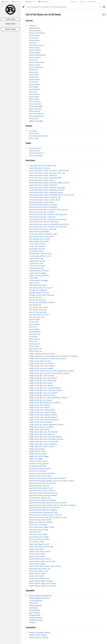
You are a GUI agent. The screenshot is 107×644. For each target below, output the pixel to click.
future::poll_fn (35, 344)
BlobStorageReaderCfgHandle (41, 596)
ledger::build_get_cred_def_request (43, 381)
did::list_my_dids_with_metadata (42, 302)
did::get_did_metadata (38, 290)
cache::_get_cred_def (37, 244)
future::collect (34, 319)
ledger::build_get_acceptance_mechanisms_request (49, 373)
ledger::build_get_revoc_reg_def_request (45, 388)
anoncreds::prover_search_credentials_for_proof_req (49, 224)
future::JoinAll (34, 80)
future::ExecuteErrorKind (39, 136)
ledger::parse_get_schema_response (43, 444)
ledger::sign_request (37, 449)
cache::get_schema (36, 251)
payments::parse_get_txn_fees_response (45, 508)
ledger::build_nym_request (39, 407)
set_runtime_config (36, 542)
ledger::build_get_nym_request (41, 385)
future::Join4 (34, 75)
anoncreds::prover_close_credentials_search (46, 193)
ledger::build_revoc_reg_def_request (43, 417)
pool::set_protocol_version (39, 539)
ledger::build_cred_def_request (41, 368)
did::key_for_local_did (38, 300)
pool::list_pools (35, 532)
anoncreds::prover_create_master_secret (45, 200)
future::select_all (36, 349)
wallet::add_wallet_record (39, 544)
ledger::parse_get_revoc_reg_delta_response (46, 439)
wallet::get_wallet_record (39, 571)
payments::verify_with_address (41, 522)
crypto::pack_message (38, 273)
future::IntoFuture (36, 156)
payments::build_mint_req (39, 486)
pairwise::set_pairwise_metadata (42, 473)
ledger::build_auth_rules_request (42, 366)
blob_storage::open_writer (39, 241)
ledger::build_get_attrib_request (42, 376)
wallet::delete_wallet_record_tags (42, 561)
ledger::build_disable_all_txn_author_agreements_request (51, 371)
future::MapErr (35, 89)
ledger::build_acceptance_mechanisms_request (47, 359)
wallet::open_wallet (37, 576)
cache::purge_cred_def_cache (40, 253)
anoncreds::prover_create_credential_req (45, 197)
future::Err (33, 43)
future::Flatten (35, 53)
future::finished (35, 332)
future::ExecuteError (37, 45)
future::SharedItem (36, 116)
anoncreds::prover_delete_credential (43, 205)
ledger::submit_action (38, 451)
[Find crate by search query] (98, 2)
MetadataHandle (36, 606)
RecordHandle (35, 610)
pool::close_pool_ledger (38, 525)
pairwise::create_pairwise (39, 464)
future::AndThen (35, 31)
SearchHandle (35, 613)
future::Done (34, 38)
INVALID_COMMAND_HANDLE (40, 633)
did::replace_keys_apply (39, 307)
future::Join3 (34, 72)
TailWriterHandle (36, 618)
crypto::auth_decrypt (37, 266)
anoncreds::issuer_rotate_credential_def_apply (47, 188)
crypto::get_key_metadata (39, 271)
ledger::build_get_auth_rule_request (43, 378)
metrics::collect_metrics (38, 461)
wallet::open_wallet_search (40, 578)
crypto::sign (34, 278)
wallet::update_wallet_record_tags (42, 583)
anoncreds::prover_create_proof (41, 202)
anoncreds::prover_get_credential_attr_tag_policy (48, 214)
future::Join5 (34, 77)
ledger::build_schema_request (41, 422)
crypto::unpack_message (39, 280)
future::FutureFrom (36, 153)
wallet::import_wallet (37, 574)
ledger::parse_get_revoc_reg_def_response (45, 437)
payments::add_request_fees (40, 476)
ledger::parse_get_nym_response (42, 434)
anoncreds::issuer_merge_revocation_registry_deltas (49, 183)
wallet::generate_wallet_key (40, 569)
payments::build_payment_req (41, 488)
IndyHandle (34, 603)
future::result (34, 346)
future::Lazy (34, 82)
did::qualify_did (35, 305)
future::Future (34, 151)
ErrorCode (33, 131)
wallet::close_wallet (37, 549)
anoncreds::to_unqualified (39, 232)
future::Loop (34, 138)
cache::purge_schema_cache (40, 256)
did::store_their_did (37, 317)
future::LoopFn (35, 84)
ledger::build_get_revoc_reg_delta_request (46, 390)
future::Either (34, 133)
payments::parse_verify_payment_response (46, 515)
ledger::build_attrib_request (40, 361)
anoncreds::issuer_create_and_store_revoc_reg (47, 173)
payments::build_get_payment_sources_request (47, 478)
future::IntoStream (36, 67)
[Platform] (30, 2)
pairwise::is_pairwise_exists (40, 469)
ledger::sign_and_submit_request (42, 446)
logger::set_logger (36, 459)
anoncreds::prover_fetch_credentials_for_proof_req (49, 210)
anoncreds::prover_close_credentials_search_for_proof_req (52, 195)
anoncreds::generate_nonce (40, 168)
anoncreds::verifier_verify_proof (41, 236)
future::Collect (35, 36)
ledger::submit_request (38, 454)
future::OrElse (34, 94)
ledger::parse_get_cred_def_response (43, 432)
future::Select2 (35, 101)
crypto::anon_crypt (36, 258)
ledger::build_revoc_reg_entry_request (44, 420)
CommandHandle (36, 601)
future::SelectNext (36, 106)
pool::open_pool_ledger (38, 534)
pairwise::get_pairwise (38, 466)
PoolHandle (34, 608)
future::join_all (35, 334)
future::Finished (35, 50)
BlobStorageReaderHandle (39, 598)
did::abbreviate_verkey (38, 285)
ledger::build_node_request (40, 405)
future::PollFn (34, 97)
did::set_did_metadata (38, 312)
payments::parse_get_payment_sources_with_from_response (52, 505)
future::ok (33, 341)
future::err (33, 327)
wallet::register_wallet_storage (41, 581)
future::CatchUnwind (37, 33)
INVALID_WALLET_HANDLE (39, 637)
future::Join (33, 70)
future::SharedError (36, 114)
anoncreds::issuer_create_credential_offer (45, 178)
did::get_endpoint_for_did (39, 293)
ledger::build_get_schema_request (42, 395)
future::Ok (33, 92)
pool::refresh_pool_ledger (39, 537)
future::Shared (35, 111)
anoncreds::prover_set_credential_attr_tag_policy (48, 227)
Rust (82, 2)
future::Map (34, 87)
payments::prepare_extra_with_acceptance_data (48, 517)
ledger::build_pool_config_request (42, 410)
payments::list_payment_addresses (43, 500)
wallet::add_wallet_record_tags (41, 547)
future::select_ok (35, 351)
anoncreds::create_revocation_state (43, 166)
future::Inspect (35, 65)
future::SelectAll (35, 104)
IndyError (33, 26)
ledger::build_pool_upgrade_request (43, 415)
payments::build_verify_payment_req (43, 493)
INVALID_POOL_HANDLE (38, 635)
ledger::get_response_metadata (41, 427)
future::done (34, 322)
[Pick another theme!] (23, 7)
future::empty (34, 324)
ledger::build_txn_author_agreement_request (46, 425)
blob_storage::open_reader (39, 239)
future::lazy (33, 337)
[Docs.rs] (5, 2)
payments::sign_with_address (40, 520)
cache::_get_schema (37, 246)
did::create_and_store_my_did (41, 288)
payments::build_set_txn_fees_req (42, 490)
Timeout (32, 623)
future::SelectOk (35, 109)
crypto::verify (34, 283)
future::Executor (35, 148)
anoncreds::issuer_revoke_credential (43, 185)
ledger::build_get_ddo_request (41, 383)
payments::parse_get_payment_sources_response (48, 503)
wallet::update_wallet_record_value (43, 586)
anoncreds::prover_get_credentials (42, 217)
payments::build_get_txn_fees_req (42, 483)
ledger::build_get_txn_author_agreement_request (48, 398)
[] (104, 15)
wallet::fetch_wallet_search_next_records (45, 566)
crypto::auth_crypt (36, 263)
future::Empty (34, 40)
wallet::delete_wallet (37, 556)
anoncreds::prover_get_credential (42, 212)
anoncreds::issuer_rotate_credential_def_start (47, 190)
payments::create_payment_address (43, 495)
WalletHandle (34, 28)
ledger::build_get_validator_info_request (45, 403)
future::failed (34, 329)
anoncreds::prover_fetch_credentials (43, 207)
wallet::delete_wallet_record (40, 559)
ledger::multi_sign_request (39, 429)
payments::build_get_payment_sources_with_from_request (52, 481)
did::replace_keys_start (38, 310)
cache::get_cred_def (37, 249)
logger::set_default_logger (39, 456)
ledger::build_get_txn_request (41, 400)
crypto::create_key (36, 268)
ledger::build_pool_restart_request (42, 412)
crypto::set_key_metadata (39, 276)
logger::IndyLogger (36, 121)
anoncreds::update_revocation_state (43, 234)
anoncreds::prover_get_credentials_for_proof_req (48, 219)
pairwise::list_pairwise (38, 471)
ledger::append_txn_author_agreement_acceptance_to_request (53, 356)
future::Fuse (34, 60)
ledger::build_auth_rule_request (41, 363)
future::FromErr (35, 57)
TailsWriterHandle (36, 620)
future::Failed (34, 48)
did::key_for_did (35, 297)
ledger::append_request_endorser (42, 354)
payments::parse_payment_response (43, 510)
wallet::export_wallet (37, 564)
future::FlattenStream (37, 55)
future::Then (34, 119)
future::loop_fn (35, 339)
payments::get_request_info (40, 498)
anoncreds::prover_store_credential (43, 229)
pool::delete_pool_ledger (39, 530)
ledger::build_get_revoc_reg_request (43, 393)
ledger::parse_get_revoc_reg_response (44, 442)
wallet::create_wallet (37, 554)
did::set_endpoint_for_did (39, 315)
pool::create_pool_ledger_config (41, 527)
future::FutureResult (37, 62)
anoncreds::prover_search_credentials (44, 222)
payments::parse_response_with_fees (43, 512)
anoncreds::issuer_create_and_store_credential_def (49, 170)
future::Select (34, 99)
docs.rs (73, 2)
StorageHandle (35, 615)
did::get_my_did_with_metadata (42, 295)
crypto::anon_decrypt (37, 261)
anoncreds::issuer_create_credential (43, 175)
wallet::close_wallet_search (40, 552)
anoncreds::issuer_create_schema (42, 180)
